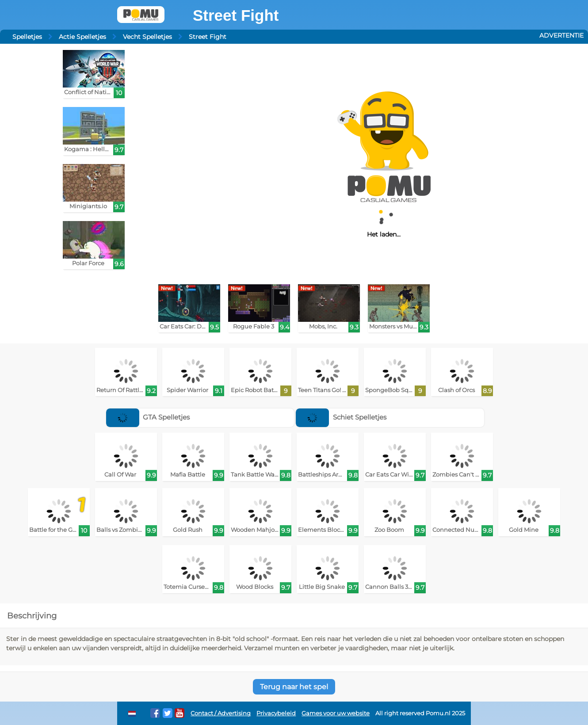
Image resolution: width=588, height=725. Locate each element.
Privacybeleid (276, 713)
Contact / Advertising (221, 713)
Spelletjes (27, 37)
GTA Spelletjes (148, 417)
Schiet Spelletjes (341, 417)
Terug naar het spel (294, 687)
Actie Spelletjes (82, 37)
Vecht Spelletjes (147, 37)
